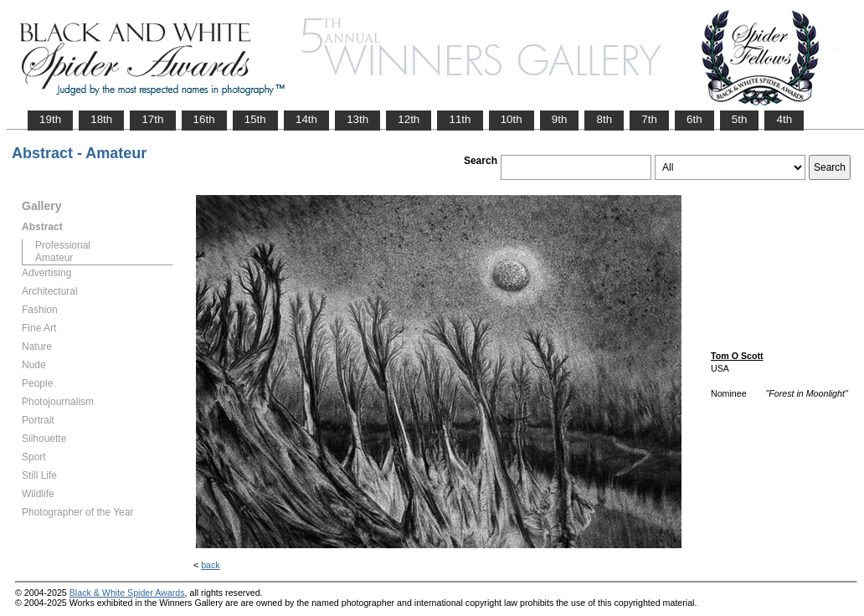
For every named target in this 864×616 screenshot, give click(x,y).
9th (560, 119)
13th (357, 119)
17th (152, 119)
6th (694, 119)
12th (409, 119)
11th (460, 119)
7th (649, 119)
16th (204, 119)
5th (740, 119)
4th (784, 119)
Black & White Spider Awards (127, 593)
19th (50, 119)
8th (604, 119)
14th (306, 119)
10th (512, 119)
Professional (63, 245)
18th (101, 119)
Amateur (54, 258)
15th (255, 119)
